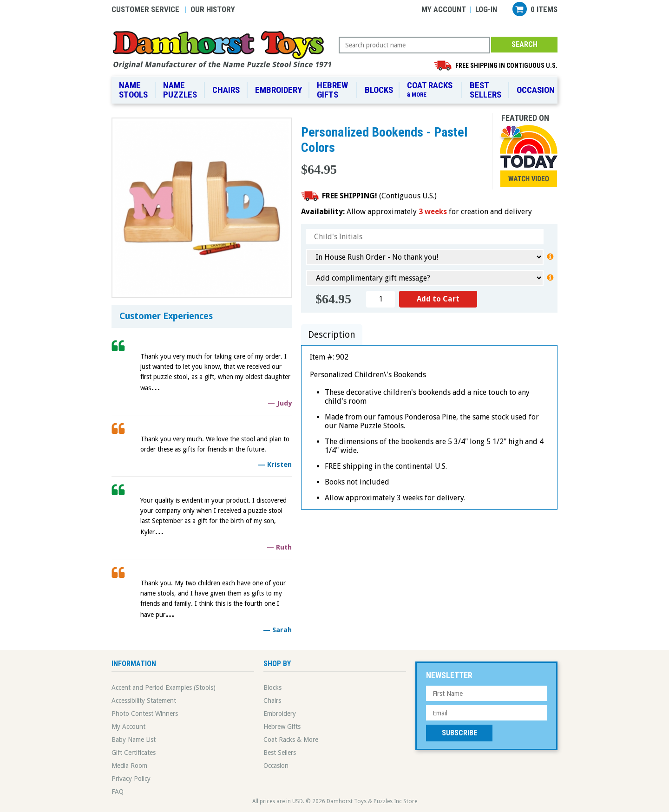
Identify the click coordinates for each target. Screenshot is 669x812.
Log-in (486, 9)
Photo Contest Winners (145, 714)
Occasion (536, 90)
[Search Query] (414, 45)
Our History (213, 9)
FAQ (118, 792)
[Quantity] (380, 299)
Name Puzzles (180, 90)
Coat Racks (431, 90)
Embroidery (279, 90)
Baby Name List (134, 740)
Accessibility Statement (144, 701)
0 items (544, 9)
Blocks (379, 90)
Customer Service (145, 9)
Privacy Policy (131, 779)
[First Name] (486, 693)
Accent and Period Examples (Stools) (164, 688)
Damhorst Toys (225, 49)
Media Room (129, 766)
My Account (444, 9)
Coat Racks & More (291, 740)
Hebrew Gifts (332, 90)
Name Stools (133, 90)
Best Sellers (485, 90)
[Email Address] (486, 713)
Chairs (226, 90)
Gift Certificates (134, 753)
